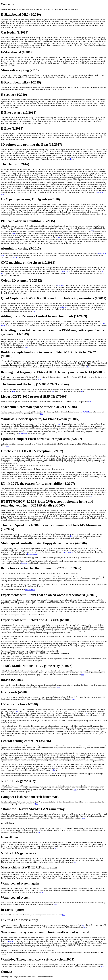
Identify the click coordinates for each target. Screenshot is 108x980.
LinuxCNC (65, 271)
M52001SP (12, 942)
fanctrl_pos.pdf (32, 554)
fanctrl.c (24, 564)
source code (23, 434)
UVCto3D (61, 286)
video (15, 257)
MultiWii (63, 307)
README (86, 412)
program (59, 424)
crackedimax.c (30, 590)
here (72, 159)
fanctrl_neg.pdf (68, 552)
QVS (86, 714)
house (13, 391)
